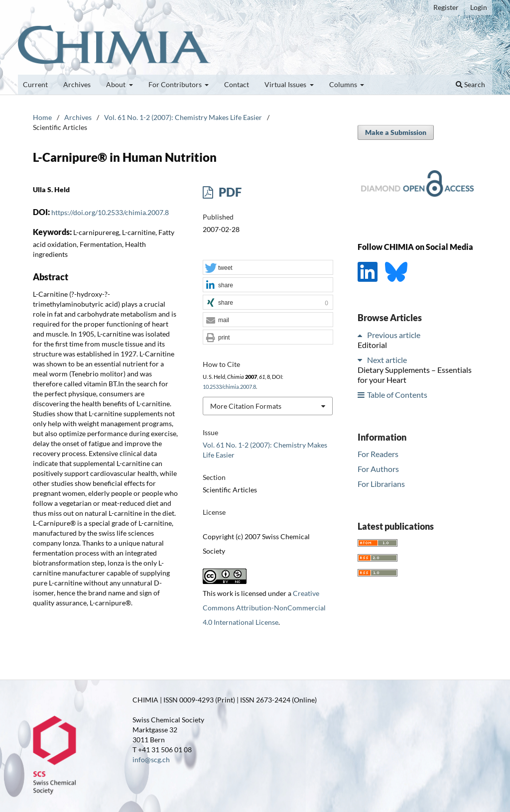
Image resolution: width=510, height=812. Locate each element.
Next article (387, 360)
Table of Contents (397, 395)
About (117, 84)
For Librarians (381, 484)
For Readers (378, 454)
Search (470, 84)
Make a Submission (396, 132)
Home (42, 117)
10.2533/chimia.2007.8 (229, 387)
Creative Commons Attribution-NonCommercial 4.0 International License (264, 608)
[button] (268, 268)
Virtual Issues (286, 84)
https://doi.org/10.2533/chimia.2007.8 (110, 212)
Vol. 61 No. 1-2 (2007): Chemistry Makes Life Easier (183, 117)
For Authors (378, 469)
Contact (237, 84)
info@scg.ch (151, 759)
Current (35, 84)
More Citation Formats (246, 406)
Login (479, 7)
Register (446, 7)
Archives (77, 84)
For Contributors (176, 84)
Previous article (394, 335)
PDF (229, 192)
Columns (344, 84)
